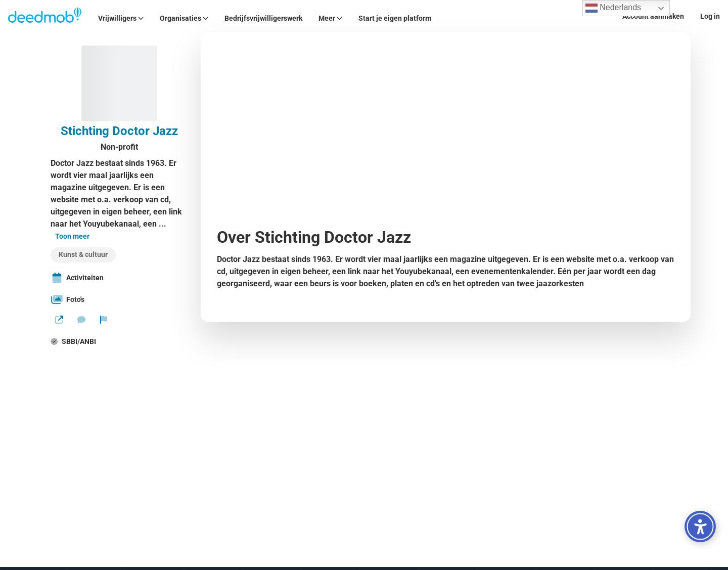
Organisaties (184, 18)
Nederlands (613, 8)
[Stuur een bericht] (81, 320)
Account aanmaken (653, 16)
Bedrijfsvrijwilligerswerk (263, 18)
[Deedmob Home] (45, 16)
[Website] (59, 320)
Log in (710, 16)
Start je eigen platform (395, 18)
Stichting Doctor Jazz (119, 131)
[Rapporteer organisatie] (104, 320)
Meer (330, 18)
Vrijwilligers (121, 18)
